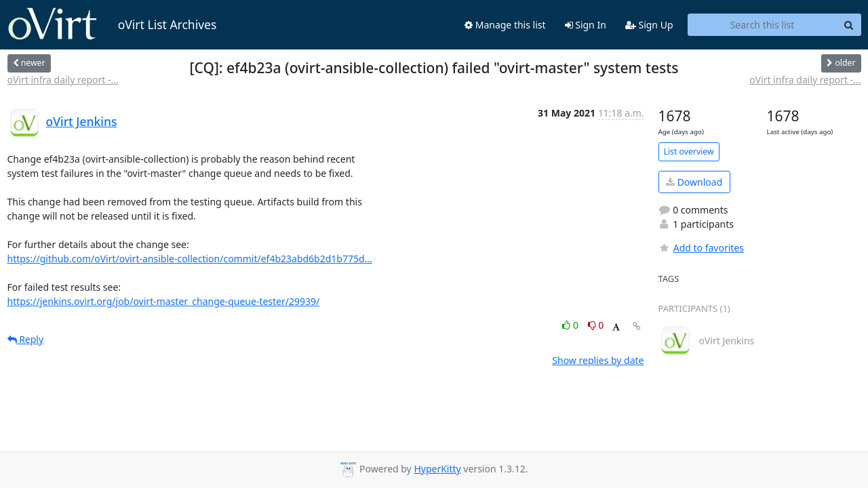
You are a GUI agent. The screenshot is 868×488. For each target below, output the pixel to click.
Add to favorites (701, 248)
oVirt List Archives (112, 24)
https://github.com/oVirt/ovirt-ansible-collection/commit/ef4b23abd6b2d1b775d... (190, 259)
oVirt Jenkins (82, 121)
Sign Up (649, 25)
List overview (689, 151)
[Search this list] (763, 25)
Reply (26, 339)
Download (694, 182)
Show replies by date (598, 360)
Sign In (586, 25)
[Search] (849, 25)
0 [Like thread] (571, 325)
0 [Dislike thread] (596, 325)
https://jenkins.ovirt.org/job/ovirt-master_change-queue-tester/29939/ (164, 301)
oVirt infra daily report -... (63, 80)
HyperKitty (437, 469)
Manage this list (505, 25)
